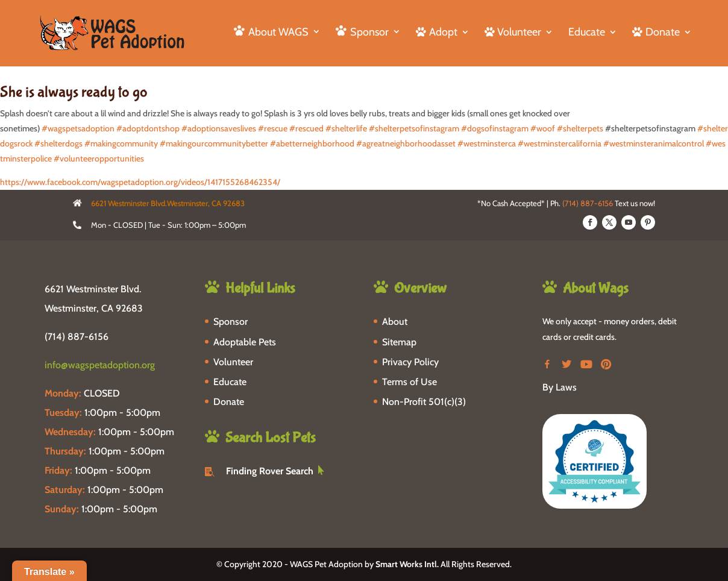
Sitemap (399, 342)
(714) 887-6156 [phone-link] (77, 337)
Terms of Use (409, 382)
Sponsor (231, 322)
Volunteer (233, 362)
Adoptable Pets (245, 342)
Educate (587, 33)
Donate (229, 402)
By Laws (560, 387)
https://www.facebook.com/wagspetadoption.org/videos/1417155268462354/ (140, 182)
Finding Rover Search (270, 471)
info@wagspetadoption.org (100, 365)
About (395, 322)
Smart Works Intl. (407, 564)
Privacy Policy (410, 362)
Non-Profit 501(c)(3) (424, 402)
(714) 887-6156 (588, 203)
